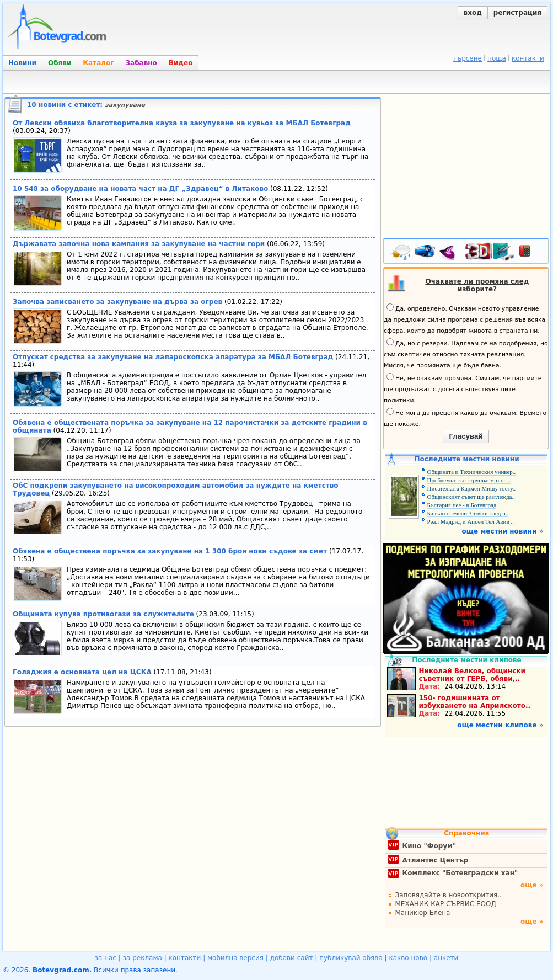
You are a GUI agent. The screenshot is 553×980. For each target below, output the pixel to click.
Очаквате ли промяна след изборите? (477, 285)
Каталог (98, 63)
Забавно (141, 63)
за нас (106, 958)
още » (532, 885)
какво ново (408, 958)
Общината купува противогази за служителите (103, 614)
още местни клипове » (500, 725)
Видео (181, 63)
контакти (528, 58)
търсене (468, 58)
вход (473, 13)
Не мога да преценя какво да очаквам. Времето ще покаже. (465, 418)
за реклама (143, 958)
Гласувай (466, 436)
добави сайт (292, 958)
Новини (22, 63)
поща (497, 58)
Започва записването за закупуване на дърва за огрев (117, 302)
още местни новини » (503, 531)
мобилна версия (235, 958)
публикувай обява (351, 958)
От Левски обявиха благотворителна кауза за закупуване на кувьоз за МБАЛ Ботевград (182, 123)
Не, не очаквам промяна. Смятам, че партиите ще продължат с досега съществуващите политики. (463, 388)
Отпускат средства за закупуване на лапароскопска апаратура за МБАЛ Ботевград (173, 357)
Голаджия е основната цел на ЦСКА (82, 672)
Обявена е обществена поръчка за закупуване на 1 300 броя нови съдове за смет (170, 551)
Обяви (60, 63)
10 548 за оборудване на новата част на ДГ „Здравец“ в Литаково (140, 189)
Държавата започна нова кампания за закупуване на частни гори (139, 244)
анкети (446, 958)
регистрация (517, 13)
